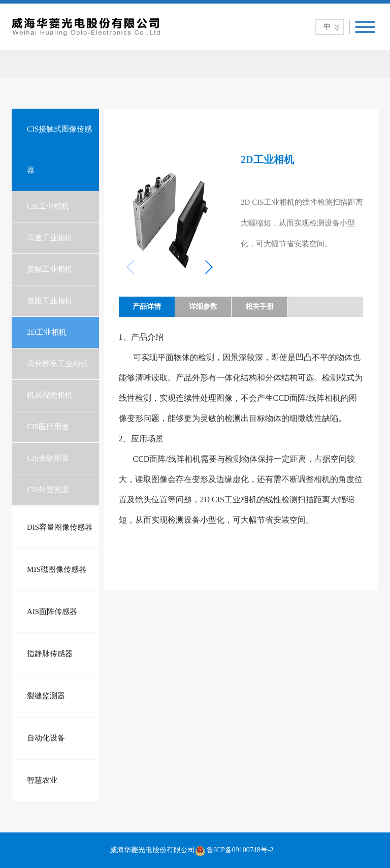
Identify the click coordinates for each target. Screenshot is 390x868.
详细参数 (203, 307)
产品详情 (147, 307)
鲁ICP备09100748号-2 (240, 850)
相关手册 (259, 307)
